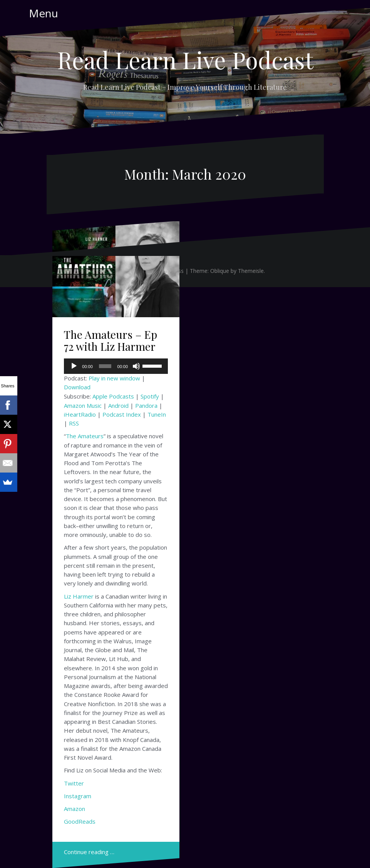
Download (77, 387)
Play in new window (114, 378)
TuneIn (157, 414)
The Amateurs (85, 436)
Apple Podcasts (113, 396)
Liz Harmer (79, 596)
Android (118, 405)
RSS (74, 423)
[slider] (105, 366)
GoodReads (80, 821)
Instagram (78, 796)
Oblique (220, 271)
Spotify (150, 396)
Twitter (74, 783)
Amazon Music (83, 405)
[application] (116, 366)
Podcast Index (122, 414)
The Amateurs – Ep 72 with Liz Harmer (110, 340)
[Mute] (136, 366)
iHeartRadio (80, 414)
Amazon (75, 809)
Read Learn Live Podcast (185, 59)
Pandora (146, 405)
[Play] (74, 366)
